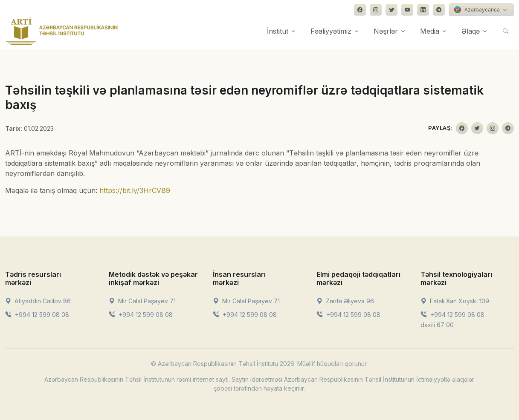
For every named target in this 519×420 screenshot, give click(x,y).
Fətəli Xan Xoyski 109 (455, 301)
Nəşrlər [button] (386, 31)
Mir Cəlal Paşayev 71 (142, 301)
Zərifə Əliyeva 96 (345, 301)
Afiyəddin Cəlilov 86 (38, 301)
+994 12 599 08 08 (37, 315)
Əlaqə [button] (471, 31)
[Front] (62, 31)
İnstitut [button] (278, 31)
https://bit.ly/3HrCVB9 (135, 190)
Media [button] (430, 31)
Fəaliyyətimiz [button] (331, 31)
